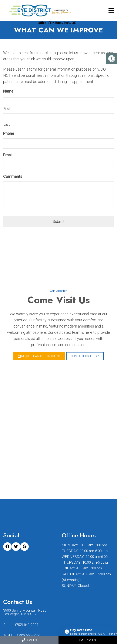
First (7, 109)
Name (8, 91)
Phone (9, 133)
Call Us (29, 640)
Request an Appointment (39, 356)
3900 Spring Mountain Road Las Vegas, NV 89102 (25, 612)
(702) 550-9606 (29, 636)
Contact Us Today (85, 356)
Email (8, 155)
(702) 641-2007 (27, 625)
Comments (13, 176)
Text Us (88, 640)
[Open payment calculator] (88, 632)
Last (7, 125)
